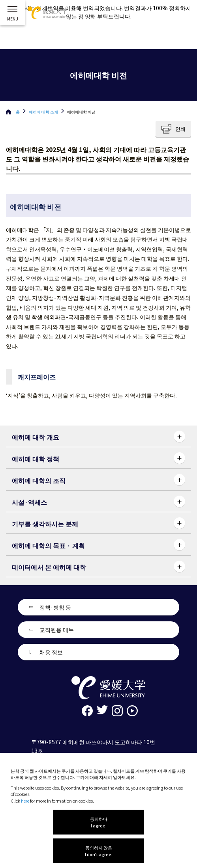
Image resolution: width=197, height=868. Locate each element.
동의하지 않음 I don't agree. (99, 851)
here (25, 801)
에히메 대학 (43, 112)
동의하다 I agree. (99, 822)
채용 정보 (51, 652)
